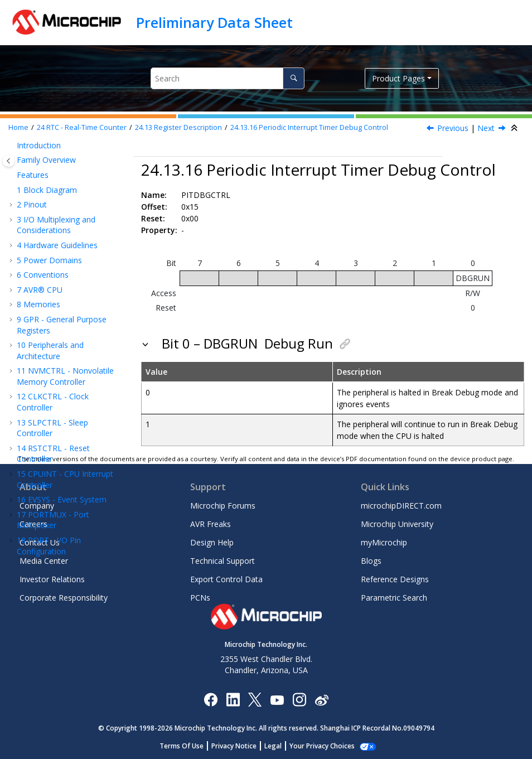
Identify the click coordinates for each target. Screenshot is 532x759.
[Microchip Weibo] (321, 699)
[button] (28, 149)
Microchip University (397, 524)
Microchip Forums (223, 506)
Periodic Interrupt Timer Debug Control (309, 127)
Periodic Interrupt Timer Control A (78, 169)
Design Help (212, 542)
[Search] (294, 78)
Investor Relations (52, 579)
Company (37, 506)
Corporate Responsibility (64, 598)
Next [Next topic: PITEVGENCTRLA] (486, 128)
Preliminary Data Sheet (214, 22)
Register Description (178, 127)
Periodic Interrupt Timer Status (72, 194)
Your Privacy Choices (322, 746)
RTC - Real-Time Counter (82, 127)
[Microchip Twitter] (255, 699)
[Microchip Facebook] (211, 699)
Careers (33, 524)
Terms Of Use (182, 746)
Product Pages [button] (398, 78)
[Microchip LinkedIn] (233, 699)
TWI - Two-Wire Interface (68, 413)
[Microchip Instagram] (299, 699)
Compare (65, 149)
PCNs (200, 598)
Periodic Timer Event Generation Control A (78, 314)
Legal (273, 746)
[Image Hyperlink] (277, 699)
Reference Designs (395, 579)
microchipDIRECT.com (401, 506)
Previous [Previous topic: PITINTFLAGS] (453, 128)
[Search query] (228, 78)
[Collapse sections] (515, 128)
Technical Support (223, 561)
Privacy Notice (234, 746)
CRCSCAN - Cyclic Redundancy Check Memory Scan (67, 439)
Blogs (371, 561)
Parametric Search (394, 598)
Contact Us (40, 542)
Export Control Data (226, 579)
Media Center (44, 561)
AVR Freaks (211, 524)
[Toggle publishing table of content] (9, 161)
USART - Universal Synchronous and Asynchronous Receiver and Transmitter (67, 356)
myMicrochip (384, 542)
